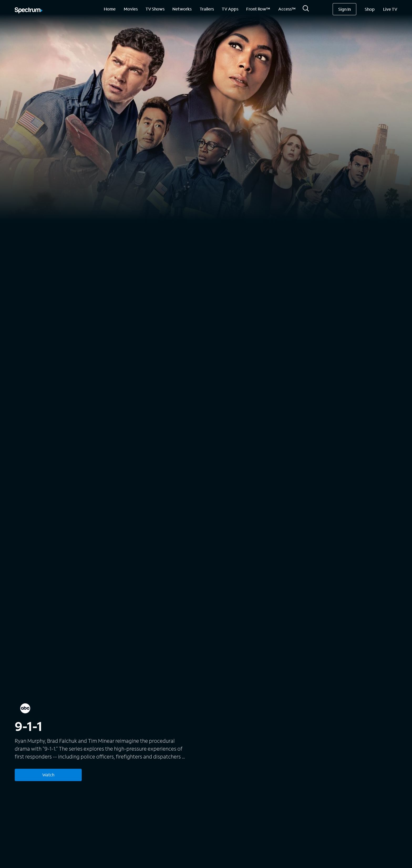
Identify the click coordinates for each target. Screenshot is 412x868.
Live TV (390, 9)
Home (110, 9)
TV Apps (230, 9)
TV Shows (155, 9)
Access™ (287, 9)
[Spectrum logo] (29, 11)
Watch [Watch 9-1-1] (48, 775)
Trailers (207, 9)
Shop (370, 9)
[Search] (306, 10)
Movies (131, 9)
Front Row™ (258, 9)
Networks (182, 9)
